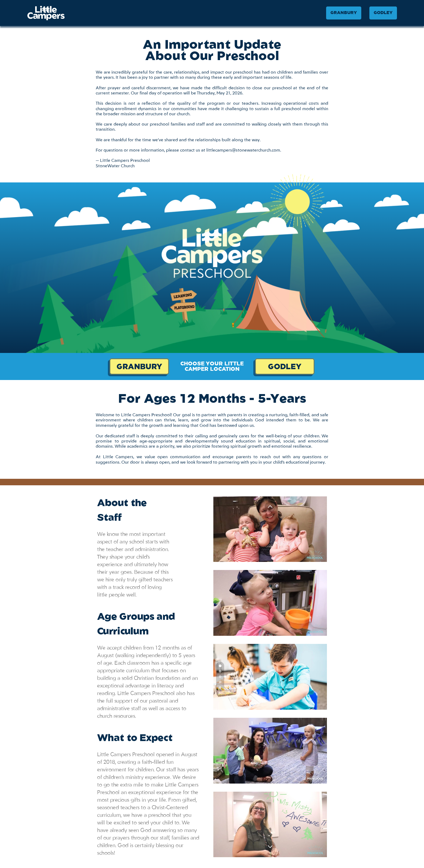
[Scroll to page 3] (220, 677)
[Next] (270, 846)
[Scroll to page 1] (220, 665)
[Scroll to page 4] (220, 682)
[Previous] (270, 507)
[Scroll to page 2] (220, 671)
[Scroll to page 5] (220, 688)
